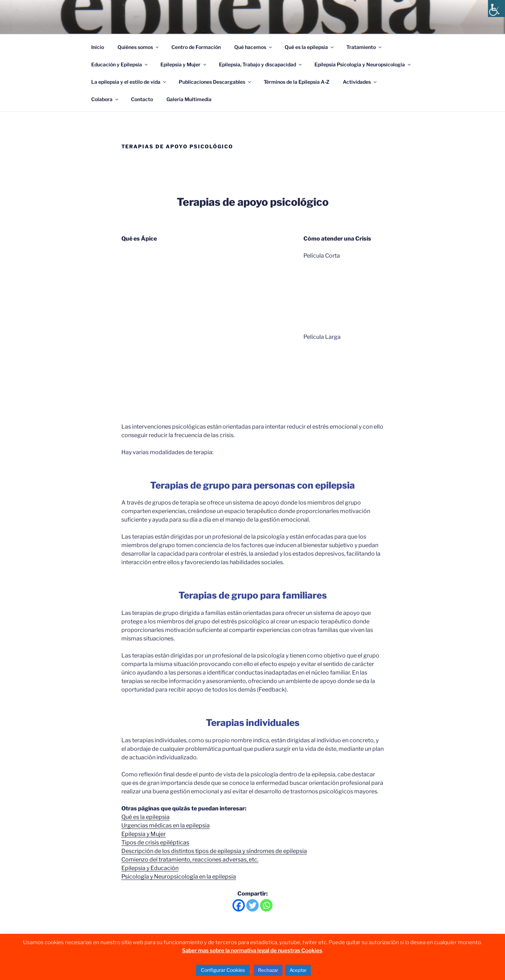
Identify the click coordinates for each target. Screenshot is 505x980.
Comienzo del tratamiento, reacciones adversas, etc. (190, 860)
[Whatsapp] (266, 905)
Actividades (360, 82)
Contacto (142, 99)
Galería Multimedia (189, 99)
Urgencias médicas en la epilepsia (166, 825)
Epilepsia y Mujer (184, 64)
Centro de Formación (196, 47)
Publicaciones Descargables (215, 82)
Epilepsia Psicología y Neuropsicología (363, 64)
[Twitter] (252, 905)
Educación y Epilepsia (120, 64)
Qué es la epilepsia (310, 47)
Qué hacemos (254, 47)
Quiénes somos (139, 47)
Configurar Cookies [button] (223, 970)
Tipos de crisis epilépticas (155, 843)
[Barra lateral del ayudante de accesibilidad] (496, 9)
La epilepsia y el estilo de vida (129, 82)
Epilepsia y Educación (150, 868)
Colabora (105, 99)
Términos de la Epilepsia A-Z (297, 82)
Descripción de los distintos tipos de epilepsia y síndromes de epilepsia (214, 851)
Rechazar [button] (268, 970)
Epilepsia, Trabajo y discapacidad (261, 64)
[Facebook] (239, 905)
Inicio (98, 47)
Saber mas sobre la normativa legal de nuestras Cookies (252, 951)
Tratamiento (364, 47)
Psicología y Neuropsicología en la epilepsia (179, 877)
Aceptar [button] (298, 970)
